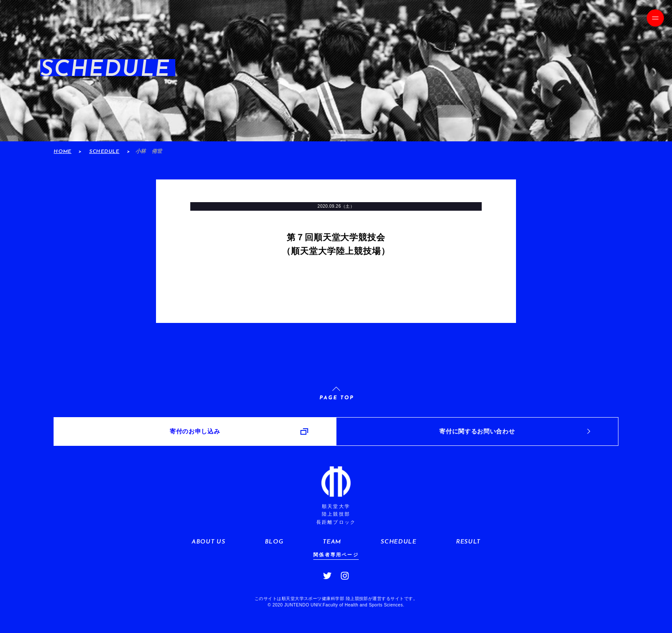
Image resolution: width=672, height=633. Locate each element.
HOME (62, 152)
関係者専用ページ (336, 555)
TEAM (332, 542)
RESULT (468, 542)
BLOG (274, 542)
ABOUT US (208, 542)
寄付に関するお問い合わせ (477, 431)
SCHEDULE (104, 152)
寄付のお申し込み (195, 431)
